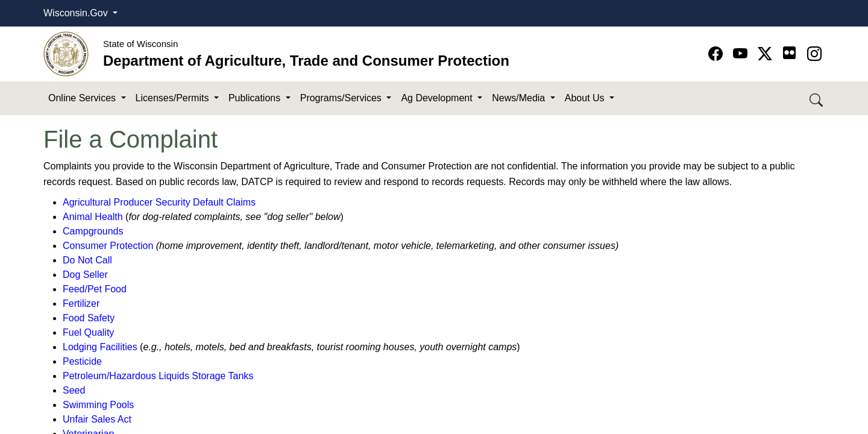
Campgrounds (93, 231)
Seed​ (74, 390)
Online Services (83, 98)
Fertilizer (81, 303)
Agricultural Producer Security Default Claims (159, 202)
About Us (586, 98)
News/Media (520, 98)
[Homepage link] (66, 53)
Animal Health (93, 217)
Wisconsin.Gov (77, 13)
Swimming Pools (98, 405)
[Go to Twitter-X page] (767, 54)
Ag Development (438, 98)
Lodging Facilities (100, 347)
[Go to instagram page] (814, 54)
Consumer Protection (108, 246)
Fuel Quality (88, 332)
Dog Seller (85, 275)
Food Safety (89, 318)
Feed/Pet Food (95, 289)
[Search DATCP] (817, 99)
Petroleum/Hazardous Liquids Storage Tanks (158, 376)
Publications (256, 98)
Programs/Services (342, 98)
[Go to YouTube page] (742, 54)
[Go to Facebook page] (718, 54)
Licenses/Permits (174, 98)
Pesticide (82, 361)
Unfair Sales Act (97, 419)
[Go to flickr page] (789, 53)
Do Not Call (87, 260)
